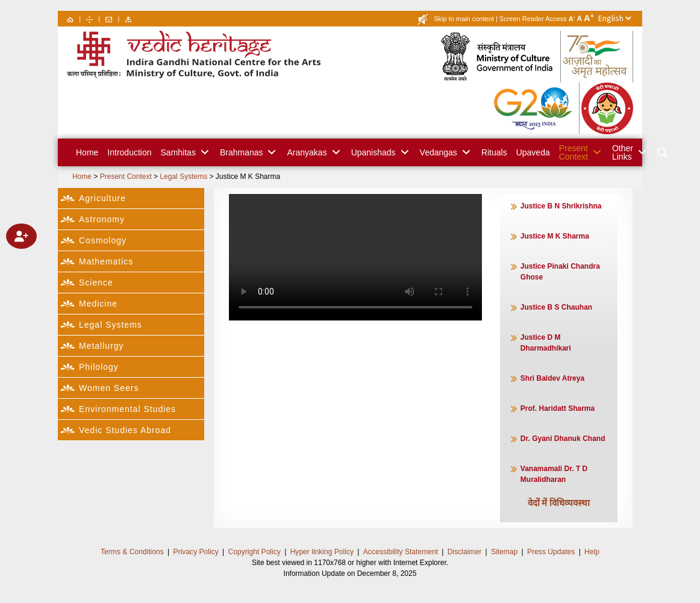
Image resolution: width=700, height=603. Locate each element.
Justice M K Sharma (248, 177)
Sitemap (504, 552)
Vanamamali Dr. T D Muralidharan (555, 474)
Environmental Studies (127, 409)
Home (82, 177)
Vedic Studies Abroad (125, 430)
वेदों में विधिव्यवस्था (559, 502)
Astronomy (102, 219)
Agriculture (102, 198)
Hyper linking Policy (322, 552)
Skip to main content (464, 19)
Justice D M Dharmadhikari (546, 343)
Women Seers (109, 388)
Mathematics (106, 261)
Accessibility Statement (400, 552)
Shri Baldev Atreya (552, 378)
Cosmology (103, 240)
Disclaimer (464, 552)
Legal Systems (183, 177)
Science (96, 283)
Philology (99, 367)
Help (591, 552)
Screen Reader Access (533, 19)
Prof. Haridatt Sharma (558, 408)
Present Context (126, 177)
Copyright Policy (255, 552)
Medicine (98, 304)
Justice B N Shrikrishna (561, 206)
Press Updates (550, 552)
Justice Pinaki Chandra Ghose (560, 272)
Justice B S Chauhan (556, 307)
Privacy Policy (197, 552)
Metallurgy (102, 346)
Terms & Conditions (133, 552)
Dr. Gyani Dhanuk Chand (563, 439)
